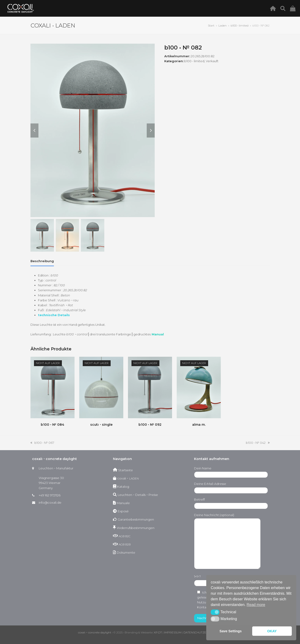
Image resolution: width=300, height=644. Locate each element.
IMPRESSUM (173, 632)
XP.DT (158, 632)
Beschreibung (42, 261)
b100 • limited (194, 61)
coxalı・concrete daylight (95, 632)
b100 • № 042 (258, 443)
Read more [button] (256, 605)
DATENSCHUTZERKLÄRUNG (203, 632)
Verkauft (212, 61)
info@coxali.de (50, 502)
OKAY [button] (272, 631)
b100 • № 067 (42, 443)
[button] (215, 612)
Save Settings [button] (231, 631)
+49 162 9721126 (50, 495)
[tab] (42, 261)
